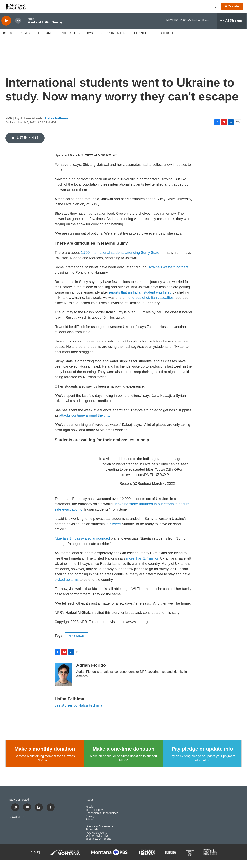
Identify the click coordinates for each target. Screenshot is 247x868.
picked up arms (67, 587)
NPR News (76, 644)
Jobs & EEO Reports (98, 847)
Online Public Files (97, 844)
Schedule (166, 41)
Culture (45, 41)
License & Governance (100, 834)
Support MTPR (114, 41)
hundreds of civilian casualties (150, 306)
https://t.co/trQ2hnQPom (165, 477)
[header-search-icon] (216, 10)
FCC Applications (96, 840)
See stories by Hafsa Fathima (78, 713)
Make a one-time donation (123, 757)
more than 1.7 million (143, 566)
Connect (142, 41)
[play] (6, 29)
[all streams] (232, 29)
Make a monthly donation (45, 757)
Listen (7, 41)
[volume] (18, 29)
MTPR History (94, 818)
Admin (90, 827)
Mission (90, 815)
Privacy (90, 824)
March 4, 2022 (163, 492)
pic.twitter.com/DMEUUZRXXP (145, 483)
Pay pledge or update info (202, 757)
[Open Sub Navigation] (15, 41)
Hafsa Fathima (57, 126)
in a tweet (113, 532)
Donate (236, 10)
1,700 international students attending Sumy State (120, 260)
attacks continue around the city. (85, 423)
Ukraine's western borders (168, 275)
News (25, 41)
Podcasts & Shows (77, 41)
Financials (92, 837)
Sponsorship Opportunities (102, 821)
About (89, 808)
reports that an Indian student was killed (140, 300)
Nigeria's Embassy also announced (82, 546)
